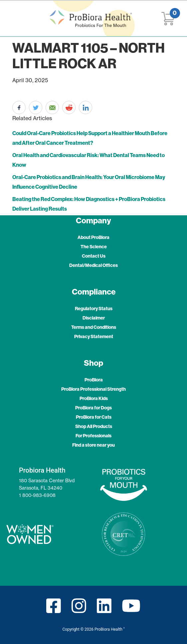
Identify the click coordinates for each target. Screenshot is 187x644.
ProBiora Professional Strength (93, 389)
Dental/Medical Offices (93, 265)
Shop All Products (94, 426)
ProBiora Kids (94, 398)
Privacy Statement (94, 336)
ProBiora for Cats (94, 417)
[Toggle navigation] (13, 19)
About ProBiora (93, 237)
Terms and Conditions (94, 327)
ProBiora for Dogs (93, 408)
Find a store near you (93, 445)
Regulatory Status (94, 309)
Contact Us (94, 256)
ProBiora (94, 380)
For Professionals (93, 436)
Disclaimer (94, 318)
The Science (94, 247)
